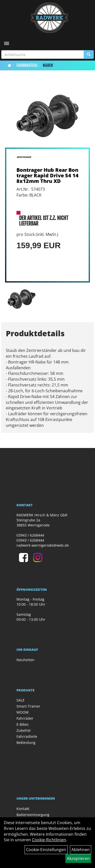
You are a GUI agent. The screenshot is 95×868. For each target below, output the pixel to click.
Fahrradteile (27, 65)
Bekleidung (26, 743)
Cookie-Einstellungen (46, 850)
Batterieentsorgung (33, 815)
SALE (21, 700)
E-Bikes (23, 724)
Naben (48, 65)
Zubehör (24, 730)
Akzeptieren (78, 858)
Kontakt (23, 809)
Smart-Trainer (28, 706)
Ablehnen (81, 850)
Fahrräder (25, 718)
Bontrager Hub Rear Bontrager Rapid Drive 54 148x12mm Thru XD (48, 175)
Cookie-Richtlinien (49, 840)
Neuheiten (25, 660)
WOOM (23, 712)
